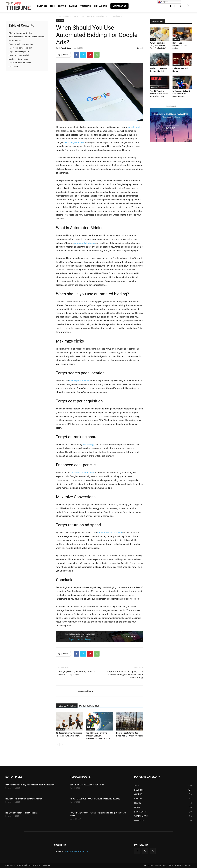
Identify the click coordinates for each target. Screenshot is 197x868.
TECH (52, 6)
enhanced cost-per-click (83, 473)
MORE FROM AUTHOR (89, 706)
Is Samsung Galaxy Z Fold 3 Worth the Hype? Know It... (181, 94)
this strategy (88, 445)
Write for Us (119, 6)
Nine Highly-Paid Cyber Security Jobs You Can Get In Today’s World (76, 673)
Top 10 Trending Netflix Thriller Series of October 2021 (159, 94)
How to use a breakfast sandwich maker (181, 46)
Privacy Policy (161, 865)
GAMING (73, 6)
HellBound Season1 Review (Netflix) (22, 813)
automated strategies (85, 243)
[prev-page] (58, 745)
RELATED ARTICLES (67, 706)
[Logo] (18, 6)
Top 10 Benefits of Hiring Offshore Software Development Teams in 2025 (98, 736)
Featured (154, 65)
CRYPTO (62, 6)
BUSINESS (42, 6)
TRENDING (86, 6)
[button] (188, 6)
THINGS (176, 39)
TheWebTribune (65, 48)
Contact (188, 865)
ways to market (135, 127)
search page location (79, 381)
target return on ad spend (110, 533)
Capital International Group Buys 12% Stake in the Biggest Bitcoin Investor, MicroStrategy (125, 675)
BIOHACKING (101, 6)
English (163, 2)
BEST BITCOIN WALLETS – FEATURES (87, 785)
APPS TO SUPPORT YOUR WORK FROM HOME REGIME (95, 799)
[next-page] (62, 745)
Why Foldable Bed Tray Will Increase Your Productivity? (158, 46)
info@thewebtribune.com (77, 851)
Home (58, 16)
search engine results (74, 142)
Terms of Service (176, 865)
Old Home (149, 865)
